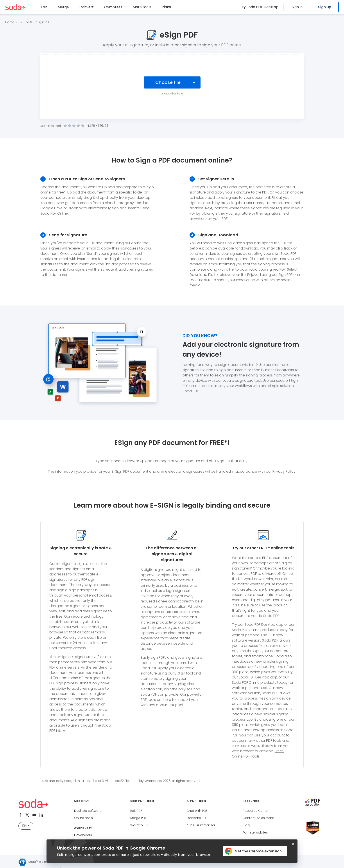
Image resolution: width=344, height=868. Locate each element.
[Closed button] (293, 844)
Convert (87, 7)
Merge (63, 7)
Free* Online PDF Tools (258, 754)
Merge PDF (138, 818)
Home (10, 22)
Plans (166, 7)
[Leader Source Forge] (313, 823)
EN (26, 826)
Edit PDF (136, 811)
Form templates (255, 832)
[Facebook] (20, 815)
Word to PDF (140, 825)
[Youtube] (34, 815)
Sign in (300, 7)
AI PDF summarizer (201, 825)
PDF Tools (25, 22)
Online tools (83, 818)
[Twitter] (27, 815)
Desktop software (88, 811)
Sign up (325, 7)
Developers (83, 835)
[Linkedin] (41, 815)
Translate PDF (197, 818)
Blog (246, 825)
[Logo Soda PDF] (15, 7)
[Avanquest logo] (22, 862)
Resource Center (256, 811)
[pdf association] (313, 802)
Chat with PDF (197, 811)
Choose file (168, 82)
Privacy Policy (284, 471)
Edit (44, 7)
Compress (113, 7)
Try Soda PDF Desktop (265, 7)
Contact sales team (258, 818)
